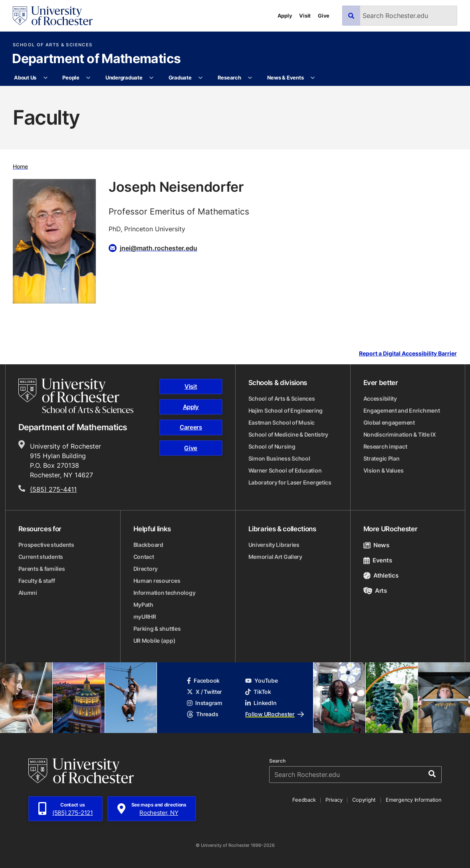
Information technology (165, 593)
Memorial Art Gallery (275, 557)
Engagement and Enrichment (402, 410)
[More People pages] (88, 78)
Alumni (28, 593)
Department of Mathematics (96, 59)
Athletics (381, 575)
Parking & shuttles (157, 629)
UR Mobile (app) (155, 641)
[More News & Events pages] (313, 78)
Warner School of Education (285, 470)
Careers (191, 427)
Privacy (334, 800)
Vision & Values (384, 470)
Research (229, 77)
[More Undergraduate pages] (152, 78)
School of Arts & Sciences (53, 45)
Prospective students (46, 545)
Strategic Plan (382, 458)
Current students (41, 557)
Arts (375, 591)
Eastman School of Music (282, 422)
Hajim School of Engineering (286, 410)
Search (277, 761)
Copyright (364, 800)
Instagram (204, 703)
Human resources (157, 581)
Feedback (304, 800)
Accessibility (380, 398)
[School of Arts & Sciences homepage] (76, 396)
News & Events (286, 77)
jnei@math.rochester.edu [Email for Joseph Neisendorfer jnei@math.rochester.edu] (159, 248)
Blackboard (148, 545)
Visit (305, 16)
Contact (144, 557)
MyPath (143, 605)
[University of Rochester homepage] (53, 16)
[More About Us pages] (45, 78)
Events (378, 560)
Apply (285, 16)
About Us (25, 77)
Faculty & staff (37, 581)
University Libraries (274, 545)
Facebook (203, 680)
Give (324, 16)
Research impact (385, 446)
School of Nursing (272, 446)
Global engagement (389, 422)
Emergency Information (414, 800)
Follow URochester (274, 714)
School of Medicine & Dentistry (289, 434)
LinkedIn (261, 703)
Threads (202, 714)
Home (20, 166)
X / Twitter (204, 692)
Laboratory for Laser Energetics (290, 482)
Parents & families (42, 569)
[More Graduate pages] (201, 78)
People (71, 77)
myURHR (145, 617)
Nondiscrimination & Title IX (400, 434)
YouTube (261, 680)
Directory (146, 569)
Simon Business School (279, 458)
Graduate (180, 77)
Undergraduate (124, 77)
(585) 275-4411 (53, 489)
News (376, 545)
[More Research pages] (250, 78)
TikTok (258, 692)
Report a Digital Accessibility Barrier (408, 353)
